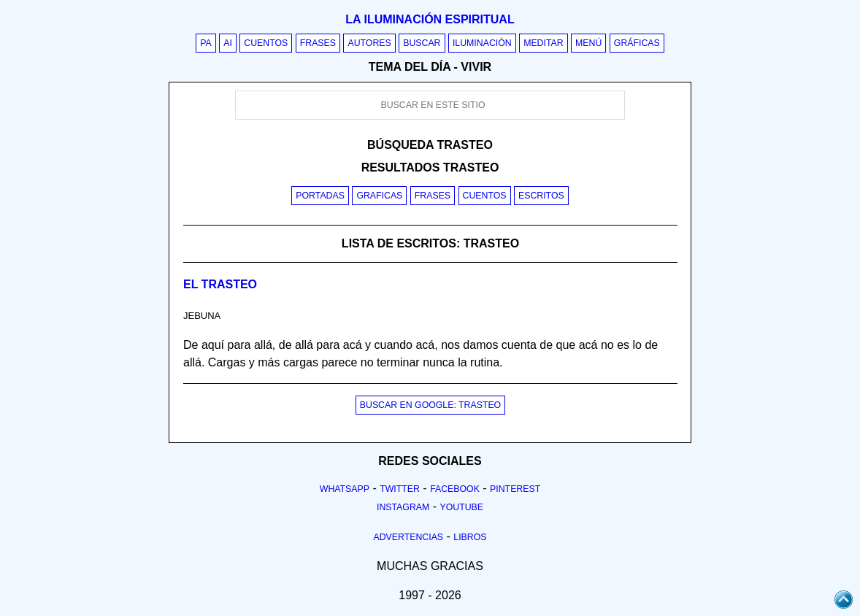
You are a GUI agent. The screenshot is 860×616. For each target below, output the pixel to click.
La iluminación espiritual (430, 19)
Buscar (422, 43)
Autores (369, 43)
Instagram (403, 507)
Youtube (461, 507)
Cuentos (266, 43)
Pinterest (515, 489)
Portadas (320, 196)
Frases (318, 43)
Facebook (455, 489)
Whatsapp (345, 489)
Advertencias (409, 537)
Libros (470, 537)
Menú (588, 43)
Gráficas (637, 43)
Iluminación (482, 43)
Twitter (400, 489)
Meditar (544, 43)
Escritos (541, 196)
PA (206, 43)
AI (228, 43)
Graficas (379, 196)
